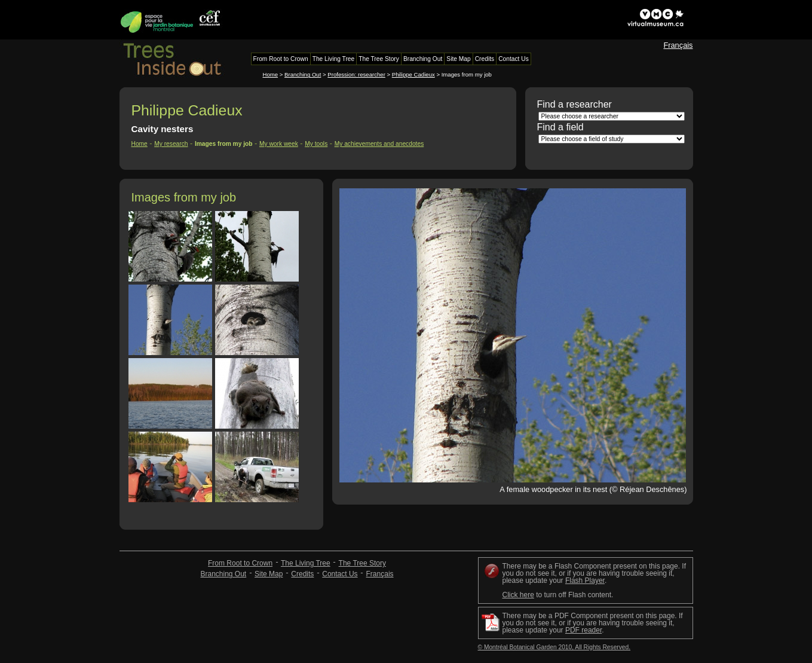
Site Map (269, 574)
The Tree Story (362, 563)
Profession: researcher (356, 74)
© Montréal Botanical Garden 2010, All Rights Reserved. (554, 647)
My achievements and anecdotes (379, 144)
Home (271, 74)
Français (678, 45)
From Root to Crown (240, 563)
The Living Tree (306, 563)
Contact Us (340, 574)
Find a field (560, 127)
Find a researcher (574, 104)
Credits (302, 574)
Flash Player (585, 580)
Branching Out (303, 74)
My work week (279, 144)
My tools (316, 144)
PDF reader (583, 630)
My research (171, 144)
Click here (518, 595)
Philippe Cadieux (413, 74)
